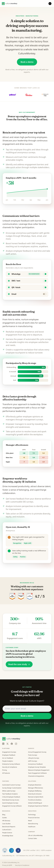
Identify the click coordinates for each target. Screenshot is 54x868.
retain (17, 137)
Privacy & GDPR (7, 865)
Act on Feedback (8, 758)
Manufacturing (33, 824)
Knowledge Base (8, 836)
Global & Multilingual (35, 803)
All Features (6, 773)
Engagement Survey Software (12, 806)
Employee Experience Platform (38, 806)
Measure (10, 157)
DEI (24, 502)
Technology (32, 815)
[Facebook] (12, 744)
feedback (25, 221)
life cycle (40, 339)
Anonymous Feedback (35, 764)
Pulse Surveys (33, 755)
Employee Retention (35, 785)
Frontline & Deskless (35, 800)
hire (10, 319)
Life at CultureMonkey (35, 835)
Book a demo (27, 62)
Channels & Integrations (36, 776)
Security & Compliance (10, 767)
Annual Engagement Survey (37, 752)
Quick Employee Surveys (10, 803)
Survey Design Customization (12, 788)
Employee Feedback (9, 755)
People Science (7, 833)
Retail (30, 821)
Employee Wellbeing (35, 791)
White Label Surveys (9, 791)
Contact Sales (33, 838)
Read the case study (19, 664)
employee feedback (22, 251)
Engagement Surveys (9, 752)
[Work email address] (27, 709)
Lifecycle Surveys (34, 758)
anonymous (21, 233)
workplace (29, 350)
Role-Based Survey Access (11, 800)
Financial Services (34, 818)
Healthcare (32, 827)
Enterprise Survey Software (11, 764)
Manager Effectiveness (36, 788)
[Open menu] (50, 4)
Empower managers (15, 424)
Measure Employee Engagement (39, 770)
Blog (4, 815)
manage (19, 45)
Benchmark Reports (9, 827)
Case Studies (6, 824)
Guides (5, 818)
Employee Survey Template (37, 767)
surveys (48, 339)
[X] (8, 744)
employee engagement (14, 408)
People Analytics (8, 761)
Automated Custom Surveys (11, 785)
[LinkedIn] (3, 744)
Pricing (5, 770)
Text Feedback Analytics (10, 794)
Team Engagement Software (37, 773)
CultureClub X (7, 830)
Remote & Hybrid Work (36, 797)
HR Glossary (6, 821)
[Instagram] (16, 744)
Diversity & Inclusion (35, 794)
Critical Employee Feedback (11, 797)
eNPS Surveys (33, 761)
